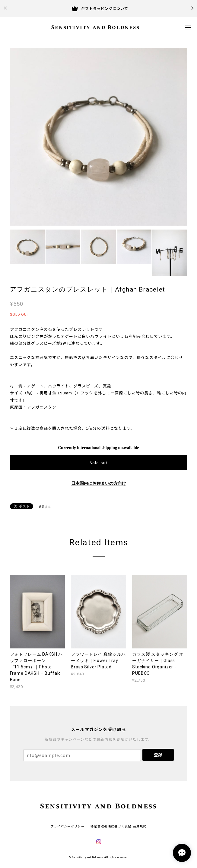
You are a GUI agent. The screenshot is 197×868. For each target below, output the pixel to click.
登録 (158, 755)
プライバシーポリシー (67, 826)
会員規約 (140, 826)
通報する (45, 507)
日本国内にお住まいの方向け (99, 483)
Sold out (98, 463)
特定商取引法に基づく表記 (111, 826)
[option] (99, 137)
